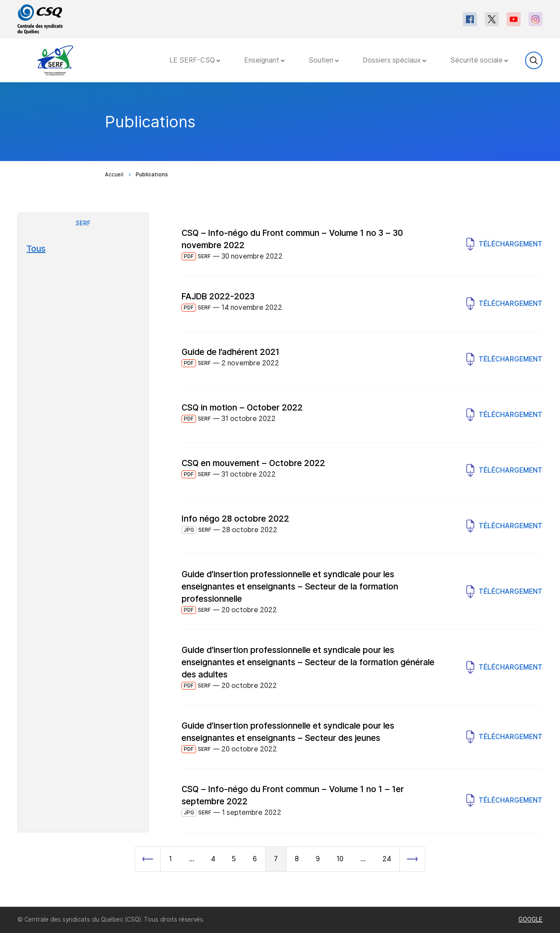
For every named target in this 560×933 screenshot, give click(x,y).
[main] (280, 495)
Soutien (324, 60)
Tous (36, 249)
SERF (83, 223)
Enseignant (264, 60)
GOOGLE (530, 919)
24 (387, 859)
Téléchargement (504, 244)
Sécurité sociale (479, 60)
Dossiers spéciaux (394, 60)
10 (340, 859)
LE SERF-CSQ (195, 60)
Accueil (114, 175)
